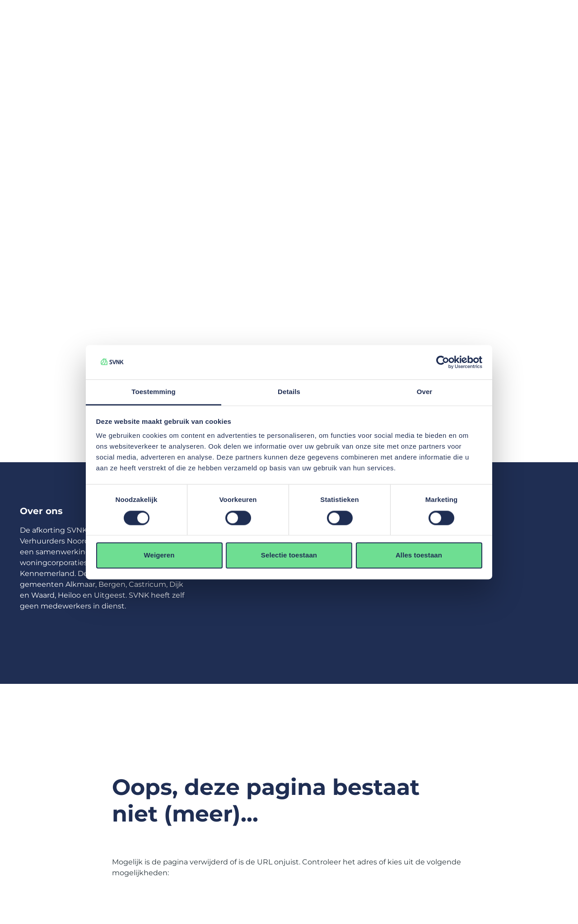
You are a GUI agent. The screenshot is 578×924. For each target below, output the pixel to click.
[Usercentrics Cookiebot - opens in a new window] (443, 362)
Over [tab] (425, 392)
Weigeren (159, 555)
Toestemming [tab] (154, 392)
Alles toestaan (419, 555)
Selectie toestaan (289, 555)
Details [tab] (289, 392)
